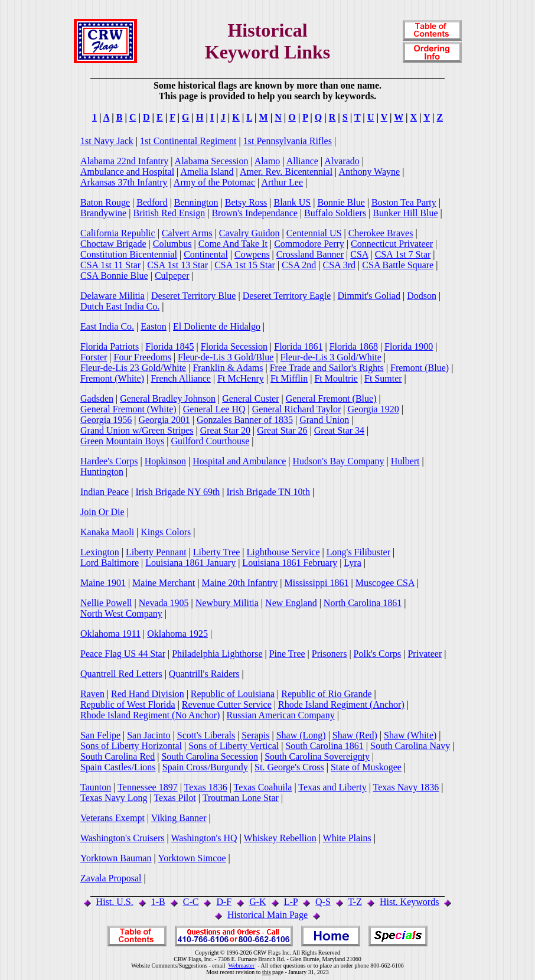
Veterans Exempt (112, 818)
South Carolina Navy (410, 746)
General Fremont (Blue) (331, 398)
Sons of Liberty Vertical (234, 746)
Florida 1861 (298, 346)
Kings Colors (166, 532)
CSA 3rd (340, 265)
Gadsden (97, 398)
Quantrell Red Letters (121, 674)
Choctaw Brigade (113, 244)
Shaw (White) (410, 735)
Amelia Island (207, 172)
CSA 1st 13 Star (177, 265)
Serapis (255, 735)
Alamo (267, 161)
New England (291, 603)
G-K (257, 902)
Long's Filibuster (358, 552)
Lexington (100, 552)
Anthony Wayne (369, 172)
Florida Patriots (110, 346)
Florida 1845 (169, 346)
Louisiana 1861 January (190, 563)
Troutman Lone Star (241, 798)
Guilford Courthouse (210, 441)
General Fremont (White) (128, 409)
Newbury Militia (227, 603)
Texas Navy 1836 (406, 787)
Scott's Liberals (206, 735)
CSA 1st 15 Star (245, 265)
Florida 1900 (409, 346)
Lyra (352, 563)
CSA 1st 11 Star (110, 265)
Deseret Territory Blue (193, 296)
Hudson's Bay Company (339, 461)
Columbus (172, 244)
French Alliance (181, 378)
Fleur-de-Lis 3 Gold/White (331, 357)
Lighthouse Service (283, 552)
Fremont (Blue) (420, 368)
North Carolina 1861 (363, 603)
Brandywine (103, 213)
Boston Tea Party (404, 202)
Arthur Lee (282, 182)
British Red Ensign (169, 213)
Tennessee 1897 (148, 787)
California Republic (118, 233)
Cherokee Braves (381, 233)
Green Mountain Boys (122, 441)
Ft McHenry (241, 378)
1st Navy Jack (107, 141)
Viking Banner (179, 818)
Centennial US (314, 233)
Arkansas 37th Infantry (124, 182)
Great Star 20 (225, 430)
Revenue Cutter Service (227, 704)
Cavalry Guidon (249, 233)
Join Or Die (102, 512)
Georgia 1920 (373, 409)
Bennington (196, 202)
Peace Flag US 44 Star (123, 654)
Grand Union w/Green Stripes (137, 430)
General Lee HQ (214, 409)
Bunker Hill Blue (405, 213)
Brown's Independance (255, 213)
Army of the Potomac (214, 182)
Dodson (422, 296)
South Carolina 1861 (324, 746)
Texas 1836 (206, 787)
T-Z (355, 902)
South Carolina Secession (210, 756)
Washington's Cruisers (122, 838)
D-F (224, 902)
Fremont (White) (112, 378)
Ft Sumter (383, 378)
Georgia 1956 (106, 420)
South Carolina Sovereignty (317, 756)
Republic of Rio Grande (326, 694)
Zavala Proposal (111, 878)
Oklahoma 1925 (177, 634)
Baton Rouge (105, 202)
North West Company (121, 613)
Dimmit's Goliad (369, 296)
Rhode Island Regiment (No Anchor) (150, 715)
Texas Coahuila (263, 787)
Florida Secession (234, 346)
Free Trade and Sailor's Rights (327, 368)
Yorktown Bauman (116, 858)
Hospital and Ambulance (239, 461)
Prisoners (330, 654)
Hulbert (405, 461)
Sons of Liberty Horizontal (131, 746)
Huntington (102, 472)
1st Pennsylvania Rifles (288, 141)
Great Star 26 (282, 430)
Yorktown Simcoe (192, 858)
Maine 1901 (103, 583)
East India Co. (107, 326)
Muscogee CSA (385, 583)
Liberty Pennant (156, 552)
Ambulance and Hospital (127, 172)
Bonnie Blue (341, 202)
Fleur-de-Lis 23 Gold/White (133, 368)
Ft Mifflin (289, 378)
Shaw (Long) (301, 735)
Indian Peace (105, 492)
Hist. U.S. (115, 902)
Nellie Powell (106, 603)
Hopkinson (165, 461)
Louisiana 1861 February (290, 563)
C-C (191, 902)
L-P (291, 902)
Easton (154, 326)
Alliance (302, 161)
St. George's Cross (289, 767)
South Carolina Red (118, 756)
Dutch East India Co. (120, 306)
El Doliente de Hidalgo (217, 326)
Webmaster (241, 966)
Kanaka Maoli (107, 532)
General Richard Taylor (297, 409)
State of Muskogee (366, 767)
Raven (92, 694)
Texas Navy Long (114, 798)
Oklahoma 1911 (110, 634)
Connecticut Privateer (392, 244)
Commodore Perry (309, 244)
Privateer (425, 654)
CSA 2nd (299, 265)
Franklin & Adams (228, 368)
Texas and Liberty (332, 787)
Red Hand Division (148, 694)
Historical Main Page (267, 915)
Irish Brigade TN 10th (268, 492)
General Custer (250, 398)
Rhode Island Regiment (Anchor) (341, 704)
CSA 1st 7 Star (403, 254)
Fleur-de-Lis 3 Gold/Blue (226, 357)
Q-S (323, 902)
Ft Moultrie (336, 378)
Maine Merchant (164, 583)
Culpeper (172, 276)
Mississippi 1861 (317, 583)
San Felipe (100, 735)
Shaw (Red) (355, 735)
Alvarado (342, 161)
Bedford (152, 202)
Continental (206, 254)
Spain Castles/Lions (118, 767)
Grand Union (324, 420)
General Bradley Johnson (168, 398)
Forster (94, 357)
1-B (158, 902)
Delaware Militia (112, 296)
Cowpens (252, 254)
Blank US (293, 202)
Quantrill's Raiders (204, 674)
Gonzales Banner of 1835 (245, 420)
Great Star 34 (339, 430)
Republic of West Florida (128, 704)
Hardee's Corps (109, 461)
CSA (359, 254)
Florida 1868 (354, 346)
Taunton (96, 787)
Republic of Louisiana (233, 694)
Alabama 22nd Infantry (124, 161)
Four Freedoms (143, 357)
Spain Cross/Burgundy (205, 767)
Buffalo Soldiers (335, 213)
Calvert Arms (187, 233)
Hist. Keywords (409, 902)
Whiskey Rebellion (280, 838)
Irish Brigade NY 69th (177, 492)
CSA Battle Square (398, 265)
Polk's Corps (378, 654)
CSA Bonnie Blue (114, 276)
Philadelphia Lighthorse (217, 654)
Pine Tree (287, 654)
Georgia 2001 (164, 420)
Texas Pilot (174, 798)
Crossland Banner (310, 254)
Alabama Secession (212, 161)
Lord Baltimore (110, 563)
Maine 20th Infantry (239, 583)
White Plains (347, 838)
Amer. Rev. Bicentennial (286, 172)
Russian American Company (281, 715)
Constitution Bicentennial (129, 254)
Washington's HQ (204, 838)
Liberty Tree (217, 552)
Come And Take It (233, 244)
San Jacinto (149, 735)
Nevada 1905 (164, 603)
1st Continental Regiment (188, 141)
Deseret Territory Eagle (287, 296)
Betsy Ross (246, 202)
